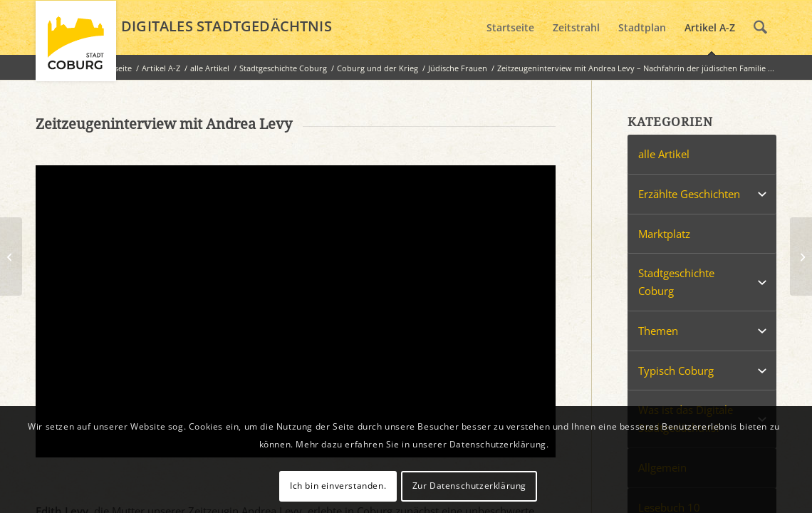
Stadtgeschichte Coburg (676, 282)
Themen (658, 331)
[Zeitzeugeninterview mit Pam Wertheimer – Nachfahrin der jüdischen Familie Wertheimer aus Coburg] (801, 256)
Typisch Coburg (676, 370)
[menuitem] (510, 28)
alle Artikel (664, 154)
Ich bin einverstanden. (338, 486)
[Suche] (760, 28)
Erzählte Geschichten (689, 194)
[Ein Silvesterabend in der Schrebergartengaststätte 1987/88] (11, 256)
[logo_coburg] (76, 47)
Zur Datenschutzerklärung (469, 486)
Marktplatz (664, 234)
